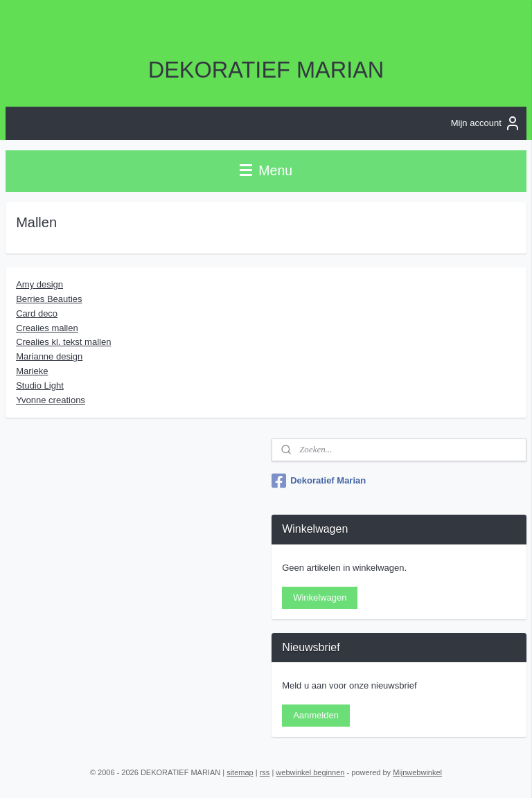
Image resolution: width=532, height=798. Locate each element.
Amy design (39, 284)
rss (265, 772)
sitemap (240, 772)
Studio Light (40, 385)
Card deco (37, 313)
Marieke (32, 371)
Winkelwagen (320, 597)
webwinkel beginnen (310, 772)
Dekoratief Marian (319, 481)
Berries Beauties (49, 299)
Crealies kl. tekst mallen (63, 342)
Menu (266, 170)
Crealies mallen (47, 327)
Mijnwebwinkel (417, 772)
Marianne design (49, 356)
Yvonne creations (51, 399)
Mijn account (486, 123)
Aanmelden (316, 715)
